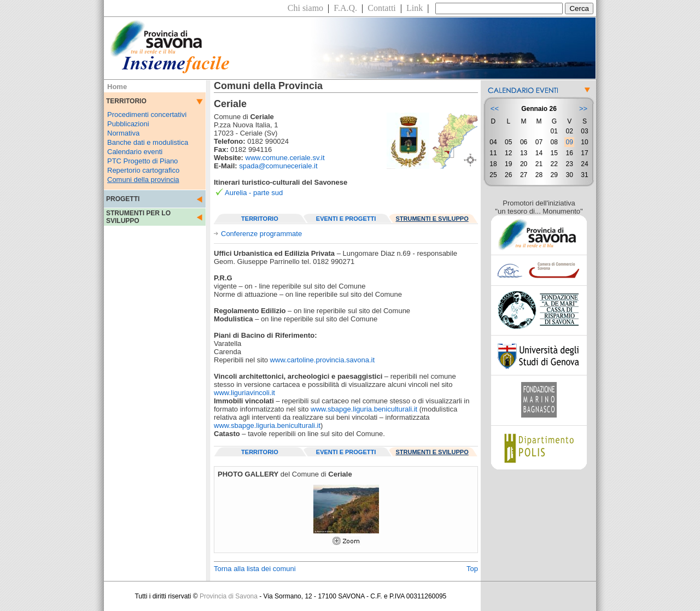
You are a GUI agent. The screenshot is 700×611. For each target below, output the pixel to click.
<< (495, 108)
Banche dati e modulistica (148, 142)
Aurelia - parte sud (254, 193)
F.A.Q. (345, 8)
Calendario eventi (135, 152)
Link (415, 8)
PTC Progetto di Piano (142, 161)
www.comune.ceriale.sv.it (285, 158)
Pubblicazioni (128, 124)
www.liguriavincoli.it (244, 393)
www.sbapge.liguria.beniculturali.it (364, 409)
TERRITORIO (260, 219)
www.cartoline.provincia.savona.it (322, 360)
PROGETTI (123, 199)
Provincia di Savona (229, 596)
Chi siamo (305, 8)
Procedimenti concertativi (147, 114)
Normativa (123, 133)
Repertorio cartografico (143, 170)
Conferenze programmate (261, 234)
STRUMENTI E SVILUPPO (432, 219)
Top (472, 569)
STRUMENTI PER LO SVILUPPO (138, 217)
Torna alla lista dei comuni (255, 569)
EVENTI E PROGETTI (346, 219)
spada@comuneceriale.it (278, 166)
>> (583, 108)
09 (569, 142)
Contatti (382, 8)
